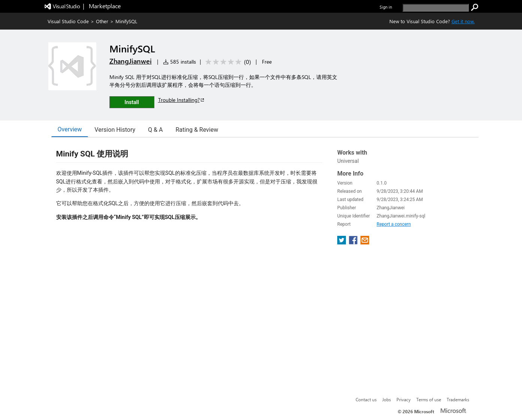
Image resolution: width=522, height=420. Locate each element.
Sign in (386, 7)
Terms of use (429, 399)
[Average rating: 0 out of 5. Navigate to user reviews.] (227, 62)
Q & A (155, 130)
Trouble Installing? (182, 100)
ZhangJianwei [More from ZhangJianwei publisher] (131, 61)
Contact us (366, 399)
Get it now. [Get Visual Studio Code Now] (463, 21)
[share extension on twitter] (342, 242)
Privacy (404, 399)
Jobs (387, 399)
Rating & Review (197, 130)
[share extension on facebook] (354, 242)
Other (102, 21)
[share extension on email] (365, 242)
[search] (436, 8)
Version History (115, 130)
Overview (70, 129)
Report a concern (394, 224)
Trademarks (458, 399)
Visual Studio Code (68, 21)
